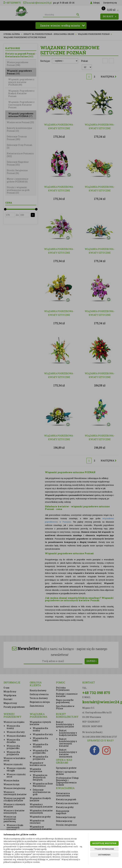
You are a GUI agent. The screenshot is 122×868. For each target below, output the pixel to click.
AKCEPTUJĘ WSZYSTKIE (104, 843)
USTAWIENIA (104, 855)
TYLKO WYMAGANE (104, 849)
